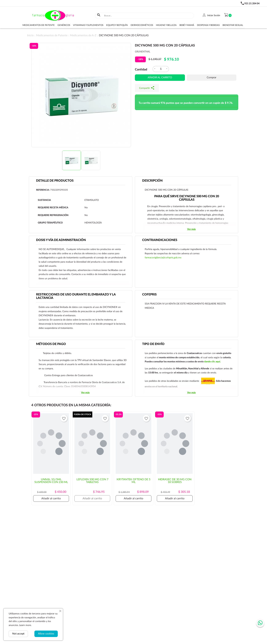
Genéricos (64, 25)
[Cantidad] (161, 69)
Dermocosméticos (142, 25)
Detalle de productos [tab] (55, 181)
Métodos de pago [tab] (51, 344)
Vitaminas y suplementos (88, 25)
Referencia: (43, 190)
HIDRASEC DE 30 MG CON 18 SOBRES (175, 481)
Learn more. (25, 625)
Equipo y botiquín (117, 25)
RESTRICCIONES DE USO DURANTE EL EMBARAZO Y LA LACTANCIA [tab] (76, 296)
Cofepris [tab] (149, 295)
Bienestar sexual (233, 25)
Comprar (211, 78)
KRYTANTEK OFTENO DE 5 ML (133, 481)
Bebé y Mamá (187, 25)
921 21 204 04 (252, 4)
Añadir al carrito (160, 78)
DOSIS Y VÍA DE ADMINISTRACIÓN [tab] (61, 240)
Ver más (191, 229)
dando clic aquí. (212, 362)
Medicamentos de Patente (39, 25)
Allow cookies (46, 634)
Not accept (18, 634)
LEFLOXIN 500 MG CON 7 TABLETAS (92, 481)
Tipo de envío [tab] (153, 344)
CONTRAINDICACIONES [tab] (160, 240)
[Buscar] (148, 16)
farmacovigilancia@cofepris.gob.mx (163, 258)
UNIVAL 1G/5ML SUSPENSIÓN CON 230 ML (51, 481)
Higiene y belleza (166, 25)
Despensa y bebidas (208, 25)
